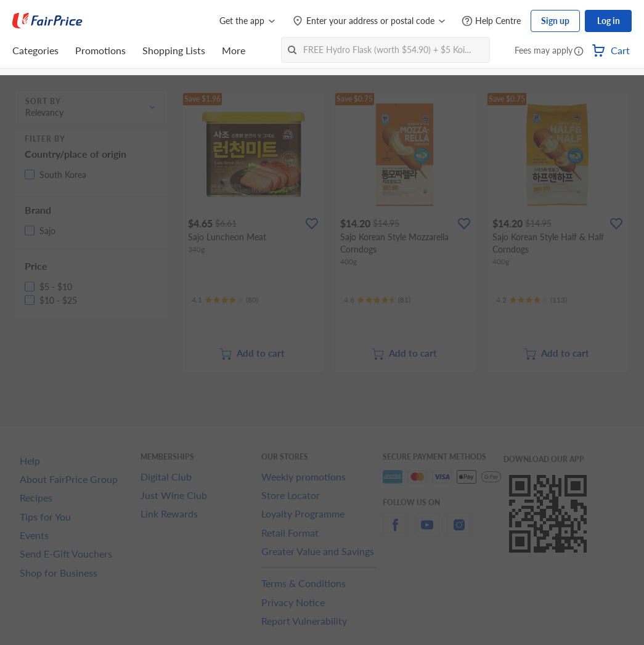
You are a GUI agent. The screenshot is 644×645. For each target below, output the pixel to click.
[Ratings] (225, 300)
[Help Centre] (491, 21)
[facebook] (395, 532)
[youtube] (427, 532)
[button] (579, 52)
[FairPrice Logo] (47, 21)
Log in (609, 21)
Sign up (555, 21)
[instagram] (459, 532)
